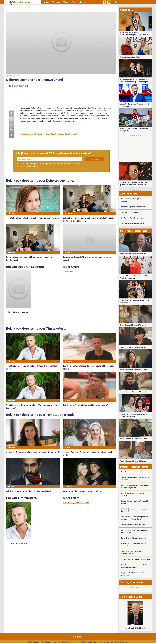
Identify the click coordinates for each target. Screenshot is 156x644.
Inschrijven (95, 159)
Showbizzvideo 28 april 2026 (130, 57)
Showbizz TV (127, 10)
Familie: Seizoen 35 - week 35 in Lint (133, 461)
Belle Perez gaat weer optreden (132, 472)
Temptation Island (82, 503)
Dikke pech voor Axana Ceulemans (133, 525)
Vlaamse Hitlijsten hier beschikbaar (134, 207)
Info (59, 642)
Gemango (123, 642)
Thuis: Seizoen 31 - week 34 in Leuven (133, 325)
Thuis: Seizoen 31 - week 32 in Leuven (133, 439)
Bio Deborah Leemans (19, 312)
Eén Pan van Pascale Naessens (132, 218)
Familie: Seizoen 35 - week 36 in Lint (133, 392)
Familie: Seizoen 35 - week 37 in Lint (133, 347)
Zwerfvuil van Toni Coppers (131, 212)
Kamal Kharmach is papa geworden (133, 538)
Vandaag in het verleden (132, 582)
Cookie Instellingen (107, 642)
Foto (74, 2)
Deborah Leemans (70, 272)
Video (66, 2)
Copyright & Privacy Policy (71, 642)
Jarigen (83, 2)
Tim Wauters (68, 503)
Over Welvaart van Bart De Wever (132, 224)
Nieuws (46, 2)
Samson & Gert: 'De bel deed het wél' (48, 134)
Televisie (56, 2)
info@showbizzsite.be (90, 642)
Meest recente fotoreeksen (134, 231)
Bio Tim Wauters (19, 544)
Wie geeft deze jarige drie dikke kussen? (135, 559)
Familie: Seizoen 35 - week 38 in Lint (133, 254)
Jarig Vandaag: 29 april (132, 597)
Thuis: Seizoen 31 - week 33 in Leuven (133, 370)
